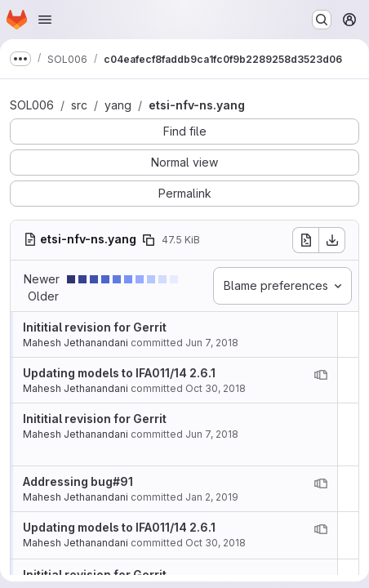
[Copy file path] (149, 240)
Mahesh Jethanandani (76, 343)
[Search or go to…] (322, 20)
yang (118, 105)
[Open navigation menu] (45, 20)
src (79, 105)
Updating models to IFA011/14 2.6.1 (119, 373)
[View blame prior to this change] (321, 375)
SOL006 (32, 105)
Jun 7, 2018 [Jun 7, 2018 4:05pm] (212, 343)
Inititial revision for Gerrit (95, 327)
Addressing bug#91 (78, 481)
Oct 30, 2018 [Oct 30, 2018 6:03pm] (216, 388)
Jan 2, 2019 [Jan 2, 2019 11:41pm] (212, 497)
